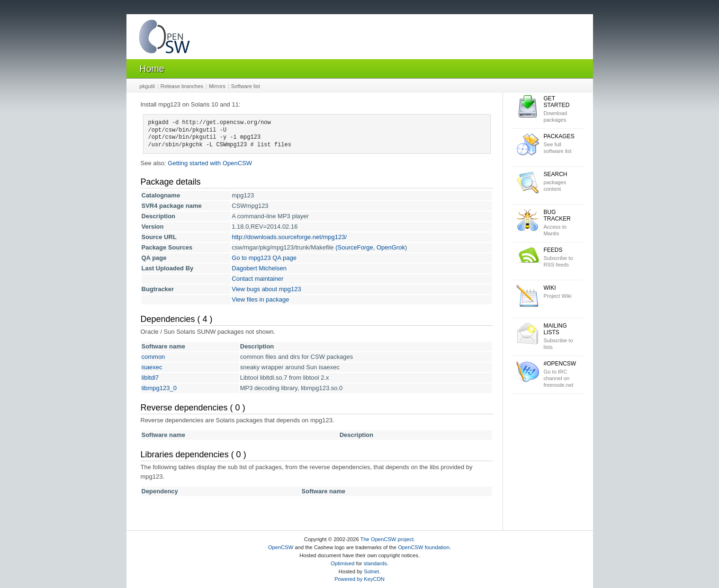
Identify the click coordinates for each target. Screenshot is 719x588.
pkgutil (147, 86)
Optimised (342, 563)
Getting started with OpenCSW (210, 163)
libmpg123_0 (159, 388)
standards (375, 563)
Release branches (182, 86)
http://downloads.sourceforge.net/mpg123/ (289, 237)
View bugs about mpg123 (266, 289)
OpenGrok (391, 247)
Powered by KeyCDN (359, 579)
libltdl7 (150, 378)
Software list (246, 86)
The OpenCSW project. (388, 539)
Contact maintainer (257, 279)
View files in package (260, 299)
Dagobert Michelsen (259, 268)
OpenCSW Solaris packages (164, 39)
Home (152, 69)
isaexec (152, 367)
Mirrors (217, 86)
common (153, 357)
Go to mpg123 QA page (264, 258)
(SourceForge (354, 247)
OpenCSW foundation (424, 547)
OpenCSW (281, 547)
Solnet (371, 571)
